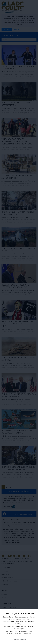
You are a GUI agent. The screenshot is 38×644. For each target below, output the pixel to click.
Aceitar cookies (19, 639)
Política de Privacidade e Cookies (19, 634)
